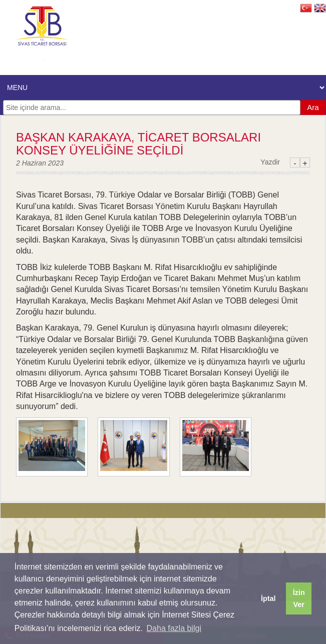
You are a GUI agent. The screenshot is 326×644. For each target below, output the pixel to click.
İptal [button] (268, 598)
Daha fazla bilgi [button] (174, 628)
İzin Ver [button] (299, 598)
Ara (313, 107)
